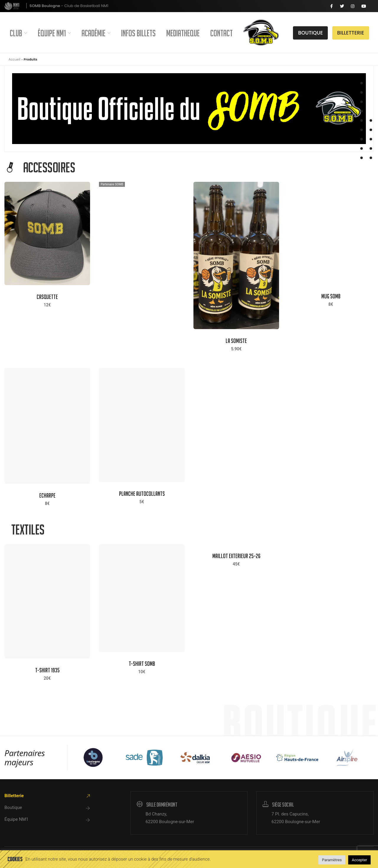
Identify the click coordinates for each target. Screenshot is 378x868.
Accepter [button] (359, 860)
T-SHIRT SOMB (142, 664)
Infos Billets (138, 33)
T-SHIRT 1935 (47, 670)
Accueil (14, 59)
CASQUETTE (47, 297)
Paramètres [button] (332, 860)
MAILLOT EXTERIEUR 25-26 (236, 556)
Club (18, 33)
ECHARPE (47, 495)
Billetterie (14, 796)
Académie (96, 33)
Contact (221, 33)
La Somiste (236, 341)
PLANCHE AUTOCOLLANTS (142, 494)
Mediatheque (183, 33)
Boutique (13, 807)
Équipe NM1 (54, 33)
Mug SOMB (331, 296)
